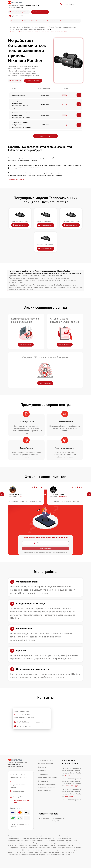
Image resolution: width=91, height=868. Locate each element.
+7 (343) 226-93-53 (70, 4)
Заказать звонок (40, 12)
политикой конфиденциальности (59, 552)
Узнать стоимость (33, 81)
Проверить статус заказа (19, 12)
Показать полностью (16, 180)
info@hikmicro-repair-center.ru (18, 784)
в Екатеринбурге (33, 5)
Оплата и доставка (52, 21)
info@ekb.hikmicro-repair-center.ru (28, 722)
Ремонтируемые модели (47, 778)
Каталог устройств (28, 21)
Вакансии (63, 21)
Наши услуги (43, 781)
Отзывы (78, 21)
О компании (14, 21)
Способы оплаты (45, 790)
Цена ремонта (40, 21)
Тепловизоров (44, 818)
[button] (2, 494)
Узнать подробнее (25, 344)
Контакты (70, 21)
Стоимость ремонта (46, 760)
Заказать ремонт (20, 225)
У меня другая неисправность (45, 136)
